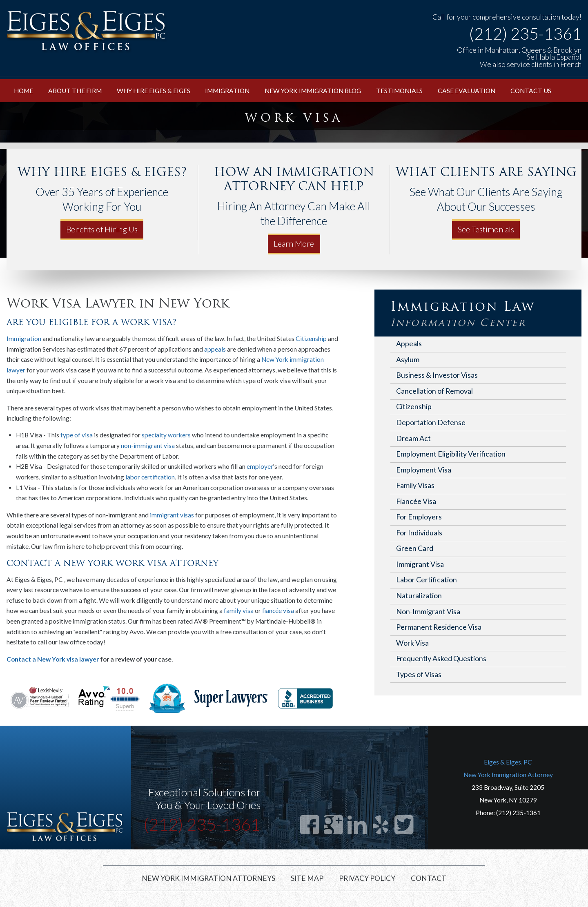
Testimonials (399, 91)
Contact (429, 878)
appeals (215, 349)
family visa (239, 611)
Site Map (307, 878)
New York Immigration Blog (313, 91)
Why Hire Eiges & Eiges (154, 91)
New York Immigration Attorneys (208, 878)
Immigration (227, 91)
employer (260, 466)
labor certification (150, 477)
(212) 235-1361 (525, 34)
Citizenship (311, 339)
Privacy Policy (367, 878)
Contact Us (531, 91)
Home (23, 91)
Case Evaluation (467, 91)
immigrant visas (172, 515)
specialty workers (166, 435)
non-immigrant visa (148, 446)
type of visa (77, 435)
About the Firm (75, 91)
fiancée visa (278, 611)
